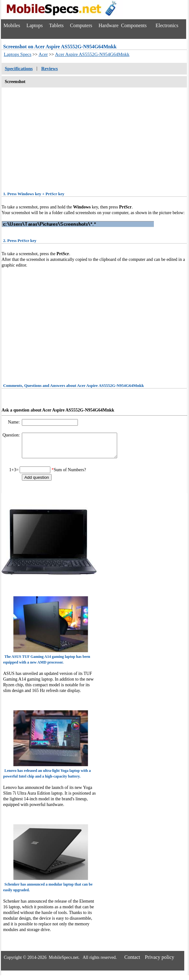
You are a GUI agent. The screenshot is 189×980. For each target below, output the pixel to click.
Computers (81, 25)
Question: (12, 435)
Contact (132, 962)
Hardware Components (123, 25)
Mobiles (12, 25)
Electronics (167, 25)
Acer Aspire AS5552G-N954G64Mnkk (92, 54)
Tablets (56, 25)
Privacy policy (159, 962)
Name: (14, 422)
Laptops (35, 25)
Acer (43, 54)
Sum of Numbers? (70, 475)
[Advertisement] (94, 137)
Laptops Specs (18, 54)
